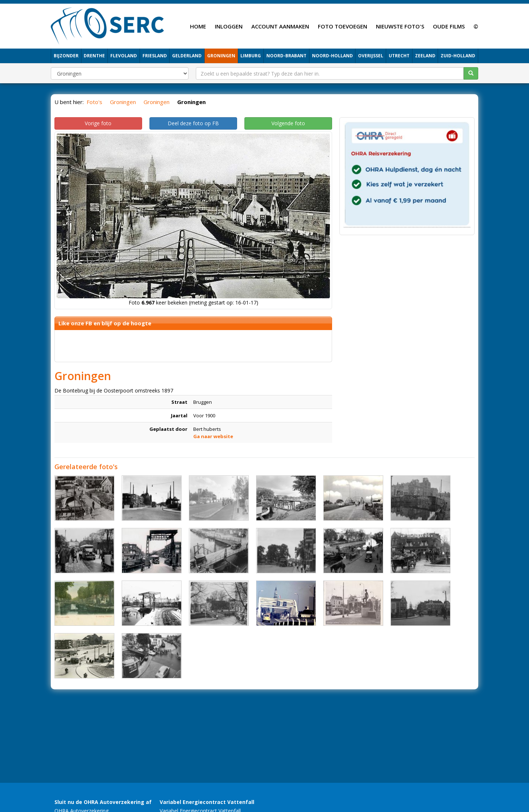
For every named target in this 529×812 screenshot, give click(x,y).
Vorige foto (98, 123)
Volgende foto (288, 123)
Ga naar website (213, 436)
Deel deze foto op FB (193, 123)
